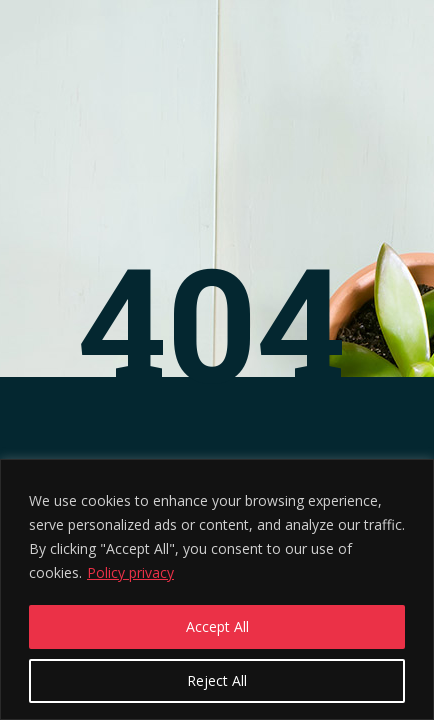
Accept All (217, 626)
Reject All (217, 680)
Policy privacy (130, 572)
